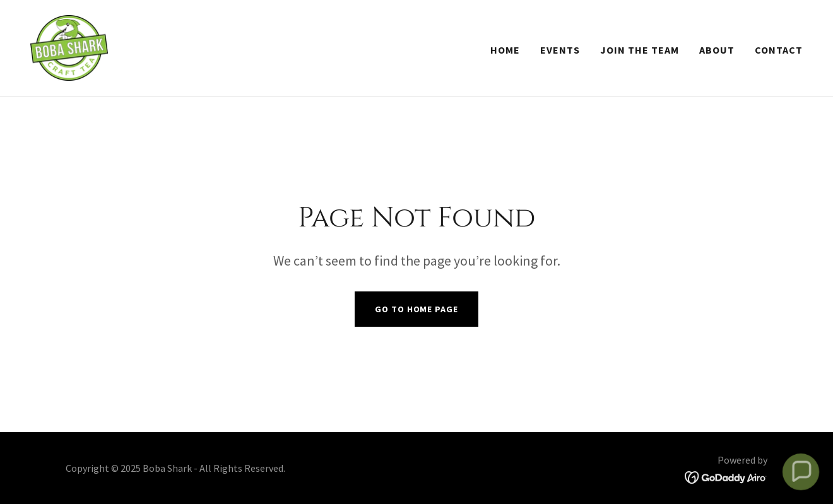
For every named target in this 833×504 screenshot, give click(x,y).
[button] (801, 472)
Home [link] (505, 50)
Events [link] (560, 50)
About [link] (717, 50)
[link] (69, 47)
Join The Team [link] (640, 50)
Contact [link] (779, 50)
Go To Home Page (416, 309)
